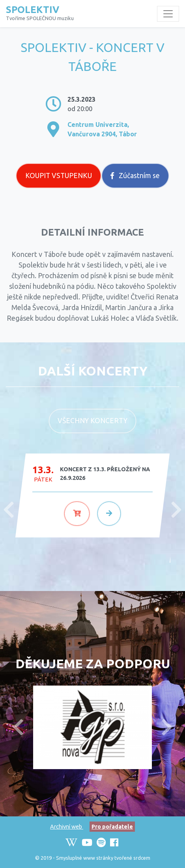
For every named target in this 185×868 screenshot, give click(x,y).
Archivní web (67, 827)
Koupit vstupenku (59, 176)
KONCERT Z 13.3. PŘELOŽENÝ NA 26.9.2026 (105, 474)
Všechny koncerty (92, 421)
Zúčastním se (135, 176)
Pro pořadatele (112, 827)
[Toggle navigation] (168, 14)
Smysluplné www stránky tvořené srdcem (103, 858)
